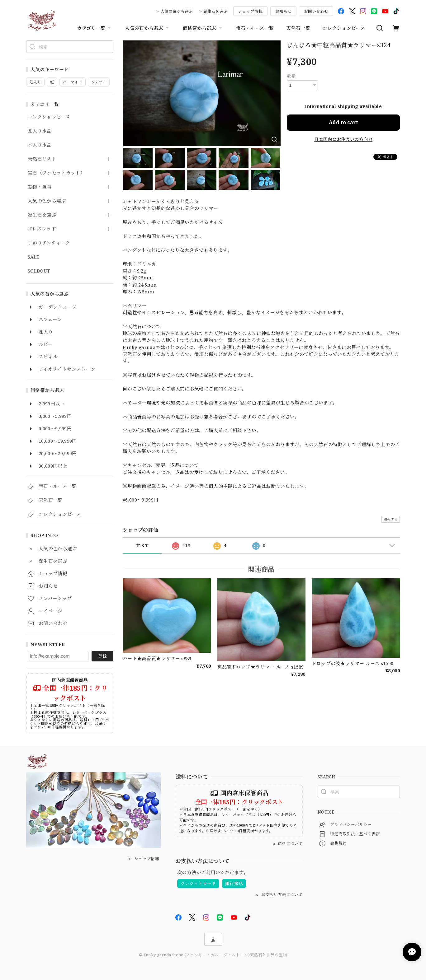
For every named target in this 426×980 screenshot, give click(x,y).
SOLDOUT (39, 271)
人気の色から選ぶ (177, 11)
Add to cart (343, 122)
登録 (102, 656)
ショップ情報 (250, 11)
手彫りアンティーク (49, 243)
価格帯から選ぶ (203, 28)
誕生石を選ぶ (215, 11)
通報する (391, 519)
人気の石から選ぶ (148, 28)
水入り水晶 (40, 145)
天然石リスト (42, 159)
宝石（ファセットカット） (56, 173)
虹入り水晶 (40, 131)
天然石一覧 (298, 28)
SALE (33, 257)
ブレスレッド (42, 229)
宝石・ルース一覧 (255, 28)
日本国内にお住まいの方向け (343, 139)
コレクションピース (344, 28)
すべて (142, 546)
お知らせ (283, 11)
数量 (291, 76)
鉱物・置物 (40, 187)
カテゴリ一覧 (95, 28)
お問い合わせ (316, 11)
